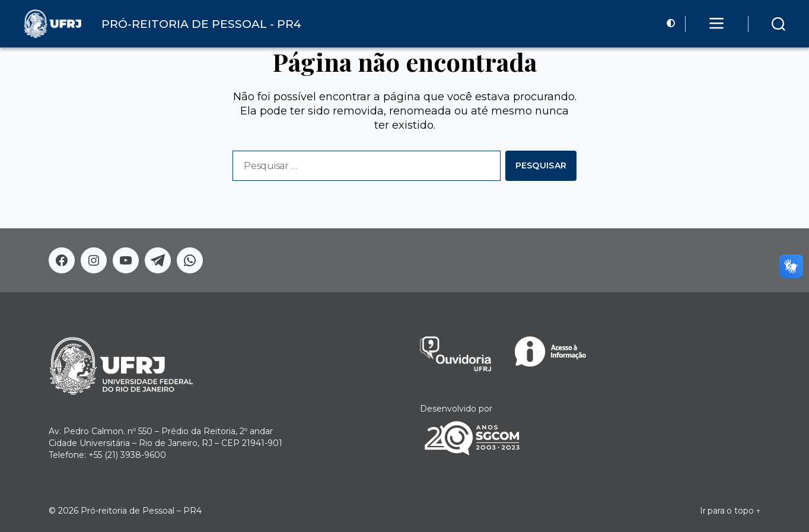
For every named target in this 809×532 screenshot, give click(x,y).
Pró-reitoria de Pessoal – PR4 (141, 511)
